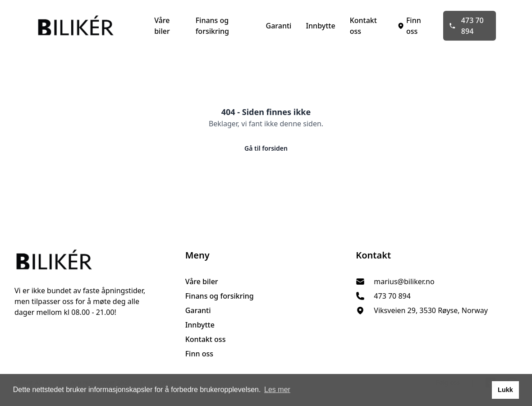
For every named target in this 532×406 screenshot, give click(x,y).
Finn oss (409, 26)
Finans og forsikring (212, 26)
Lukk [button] (505, 390)
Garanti (279, 26)
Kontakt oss (363, 26)
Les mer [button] (277, 390)
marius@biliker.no (404, 281)
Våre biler (162, 26)
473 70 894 (466, 26)
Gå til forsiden (266, 148)
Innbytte (320, 26)
